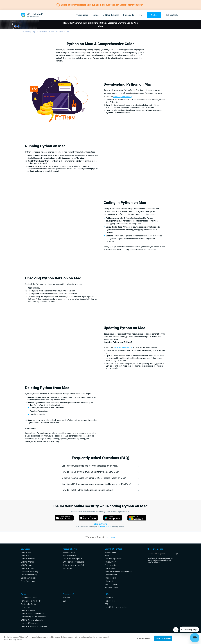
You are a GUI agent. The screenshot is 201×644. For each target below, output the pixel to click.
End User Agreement (113, 559)
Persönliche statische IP (31, 601)
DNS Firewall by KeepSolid (73, 562)
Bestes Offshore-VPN (30, 623)
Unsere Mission (111, 575)
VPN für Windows (28, 559)
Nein (113, 538)
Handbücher (110, 601)
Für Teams (25, 607)
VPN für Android (28, 562)
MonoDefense (106, 527)
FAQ (107, 604)
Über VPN (109, 598)
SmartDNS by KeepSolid (73, 559)
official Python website (122, 97)
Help (34, 32)
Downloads (128, 15)
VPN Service (25, 32)
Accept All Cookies (163, 638)
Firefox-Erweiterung (29, 575)
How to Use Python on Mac (59, 32)
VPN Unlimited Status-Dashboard (119, 572)
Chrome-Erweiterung (29, 572)
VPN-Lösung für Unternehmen (33, 617)
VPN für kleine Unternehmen (32, 614)
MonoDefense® (69, 556)
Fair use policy (111, 565)
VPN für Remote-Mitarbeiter (32, 620)
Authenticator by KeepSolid (74, 565)
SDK (65, 601)
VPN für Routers (28, 568)
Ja (107, 538)
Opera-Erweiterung (29, 578)
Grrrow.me (67, 568)
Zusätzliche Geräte (29, 604)
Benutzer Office (111, 588)
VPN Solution (42, 32)
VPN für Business (111, 15)
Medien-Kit (67, 598)
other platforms (101, 524)
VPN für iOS (26, 556)
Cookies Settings (144, 638)
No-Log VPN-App (112, 584)
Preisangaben (82, 15)
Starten (154, 15)
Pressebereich (111, 578)
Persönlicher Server (29, 598)
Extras (96, 15)
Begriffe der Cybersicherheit (116, 607)
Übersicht (109, 581)
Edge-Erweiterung (28, 581)
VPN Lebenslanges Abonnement (34, 626)
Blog (107, 556)
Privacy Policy (111, 562)
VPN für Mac (26, 552)
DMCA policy (110, 568)
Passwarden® (69, 552)
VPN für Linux (27, 565)
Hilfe (140, 15)
